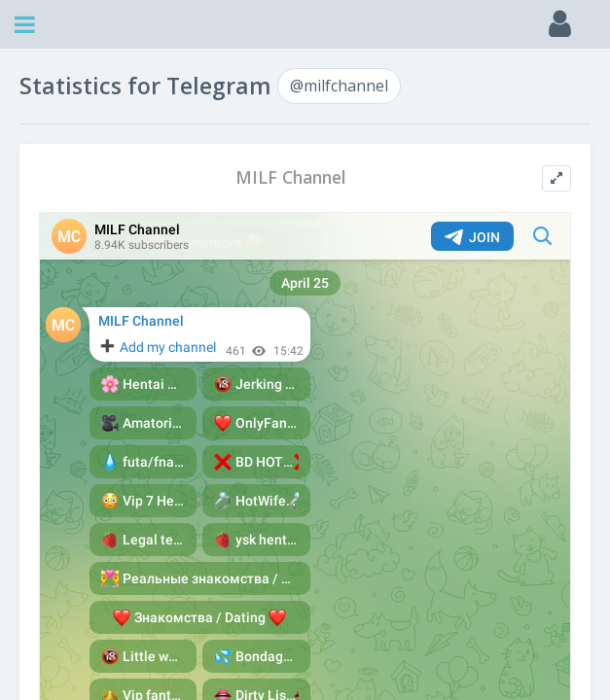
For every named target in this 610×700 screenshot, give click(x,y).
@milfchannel (339, 86)
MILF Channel (291, 177)
